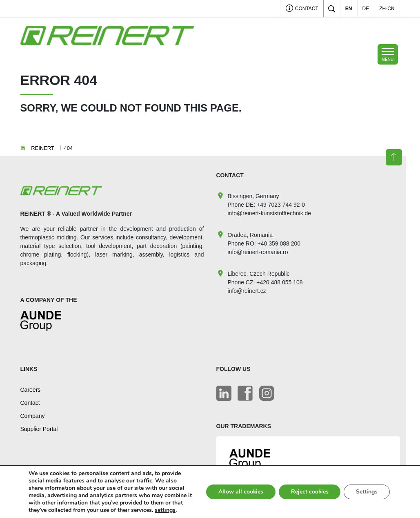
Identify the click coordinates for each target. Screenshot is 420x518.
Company (33, 416)
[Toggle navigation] (388, 54)
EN (349, 9)
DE (366, 9)
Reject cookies (309, 492)
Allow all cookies (240, 492)
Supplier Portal (39, 429)
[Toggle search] (332, 9)
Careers (31, 390)
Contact (302, 9)
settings (165, 510)
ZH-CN (387, 9)
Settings (367, 492)
